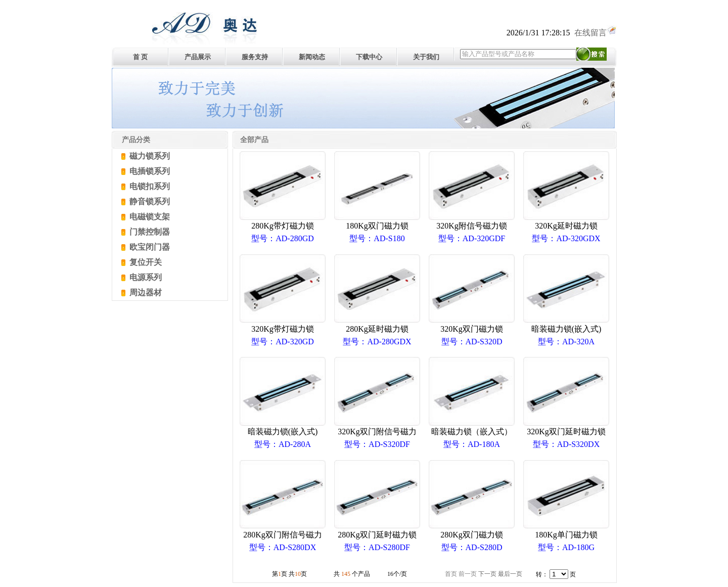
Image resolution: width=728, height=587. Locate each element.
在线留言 (596, 33)
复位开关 (145, 262)
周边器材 (145, 292)
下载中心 (369, 57)
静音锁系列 (149, 201)
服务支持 (255, 57)
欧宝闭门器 (149, 247)
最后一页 (510, 574)
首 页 (140, 57)
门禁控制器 (149, 232)
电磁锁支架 (149, 217)
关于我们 (426, 57)
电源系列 (145, 277)
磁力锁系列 (149, 156)
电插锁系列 (149, 171)
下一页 (487, 574)
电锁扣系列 (149, 186)
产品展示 (198, 57)
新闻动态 (312, 57)
